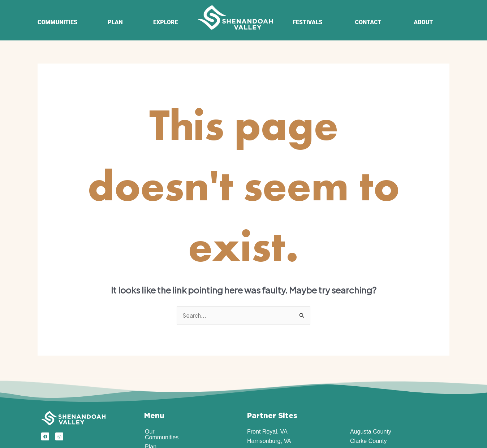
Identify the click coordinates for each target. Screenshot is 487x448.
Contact (155, 418)
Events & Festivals (169, 399)
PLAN (115, 22)
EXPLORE (165, 22)
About (152, 409)
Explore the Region (169, 390)
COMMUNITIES (57, 22)
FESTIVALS (307, 22)
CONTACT (368, 22)
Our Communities (167, 371)
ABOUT (423, 22)
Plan (151, 381)
